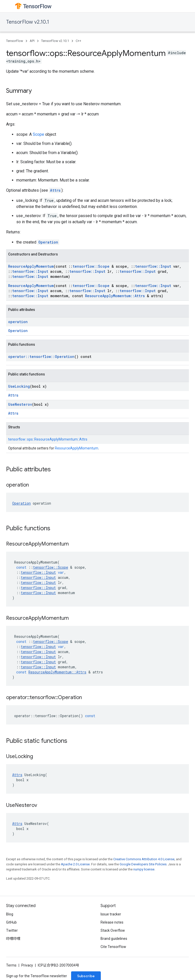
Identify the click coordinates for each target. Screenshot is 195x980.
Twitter (12, 930)
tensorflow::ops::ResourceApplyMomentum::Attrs (48, 439)
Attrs (55, 190)
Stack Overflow (113, 930)
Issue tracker (111, 914)
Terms (11, 965)
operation (18, 322)
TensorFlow (15, 41)
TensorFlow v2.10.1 (28, 22)
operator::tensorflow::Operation (41, 357)
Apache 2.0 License (75, 864)
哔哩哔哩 (13, 939)
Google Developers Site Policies (143, 864)
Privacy (27, 965)
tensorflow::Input (153, 266)
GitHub (11, 922)
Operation (48, 242)
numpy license (144, 869)
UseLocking (19, 386)
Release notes (112, 922)
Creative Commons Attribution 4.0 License (144, 859)
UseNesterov (20, 404)
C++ (78, 41)
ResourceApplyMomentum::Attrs (115, 296)
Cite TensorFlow (113, 947)
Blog (10, 914)
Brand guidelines (114, 939)
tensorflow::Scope (91, 266)
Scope (38, 134)
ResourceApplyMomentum (31, 266)
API (32, 41)
